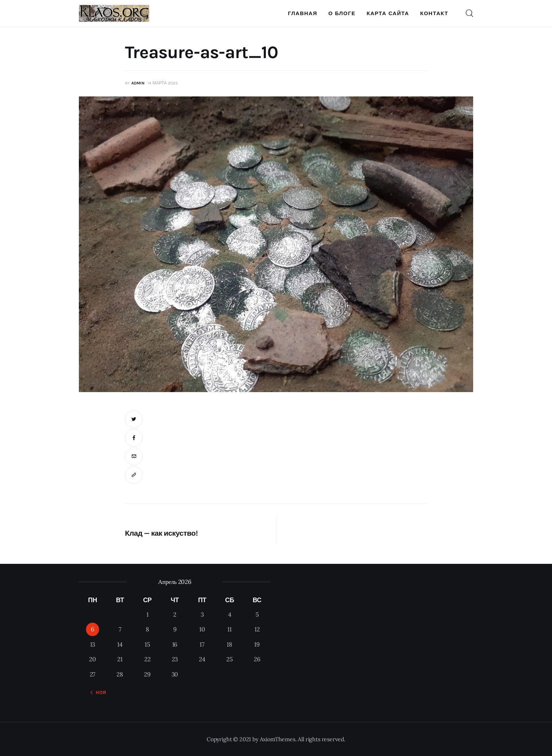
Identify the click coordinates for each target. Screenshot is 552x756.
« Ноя (99, 693)
